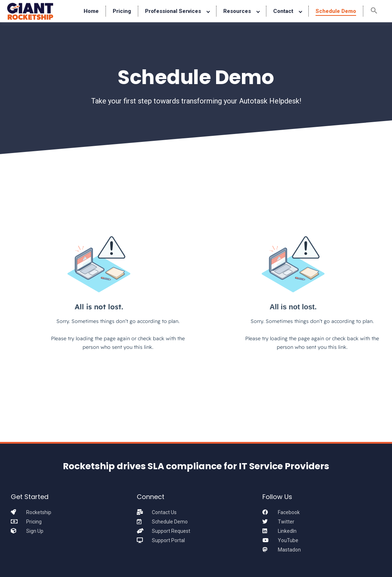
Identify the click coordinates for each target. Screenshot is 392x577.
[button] (374, 11)
